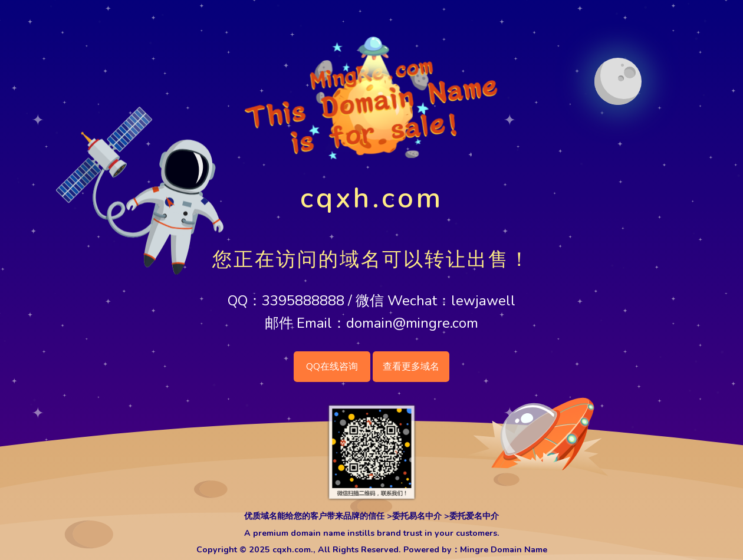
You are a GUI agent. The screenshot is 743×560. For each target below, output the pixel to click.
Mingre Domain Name (504, 550)
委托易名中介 (417, 516)
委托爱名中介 (474, 516)
